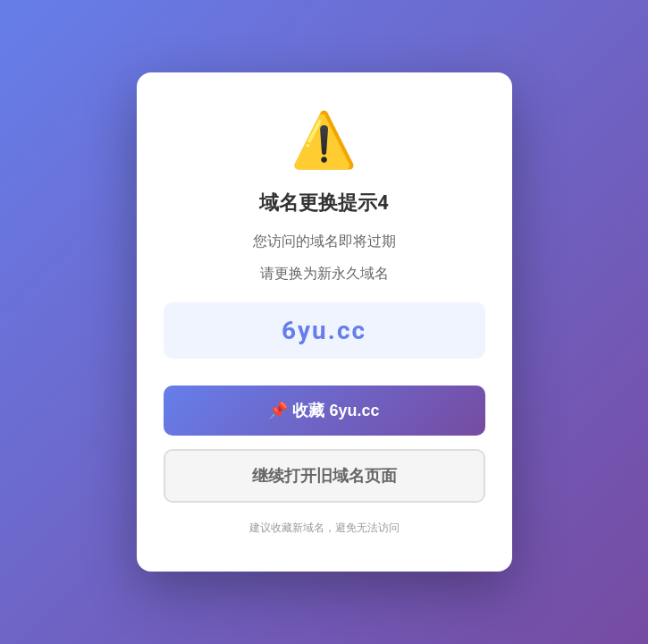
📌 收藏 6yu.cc (324, 411)
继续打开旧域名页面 (324, 476)
